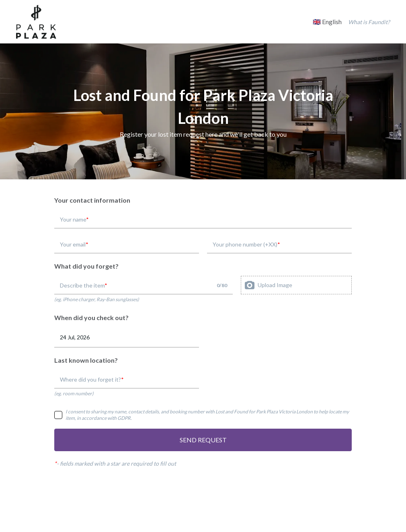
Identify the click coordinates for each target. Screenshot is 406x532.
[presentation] (296, 285)
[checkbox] (58, 415)
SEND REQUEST (203, 440)
